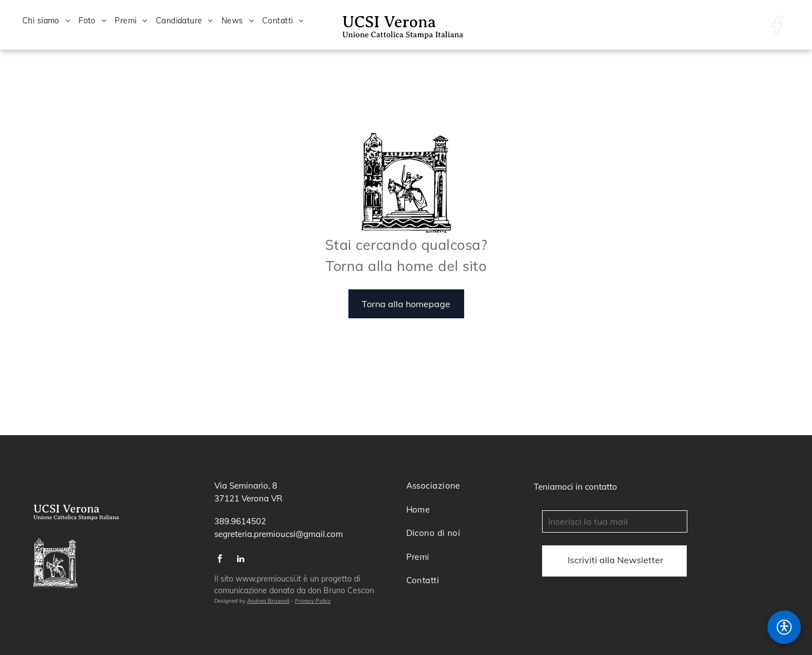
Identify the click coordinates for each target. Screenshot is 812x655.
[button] (784, 627)
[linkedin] (241, 560)
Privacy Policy (313, 601)
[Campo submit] (616, 560)
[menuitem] (50, 21)
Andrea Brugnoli (268, 601)
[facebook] (220, 560)
